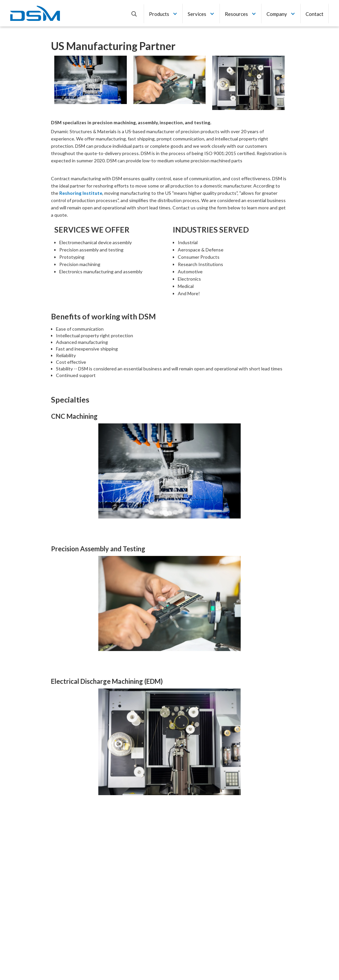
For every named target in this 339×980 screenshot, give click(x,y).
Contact (315, 14)
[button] (163, 13)
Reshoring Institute (81, 193)
